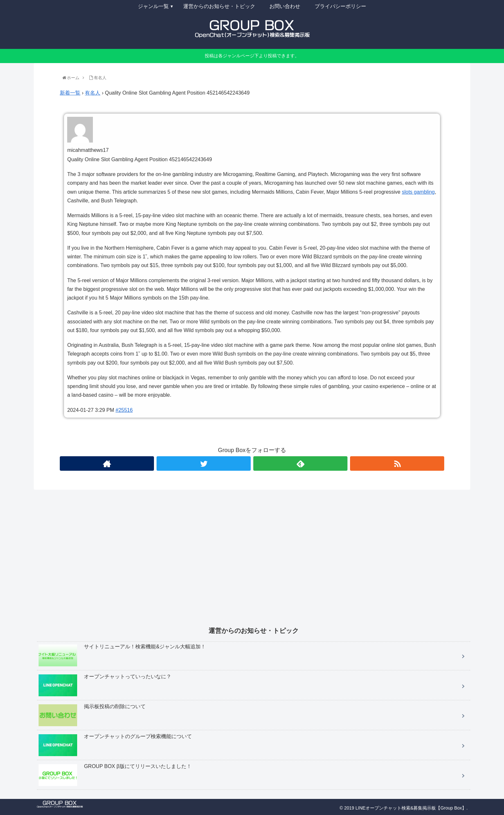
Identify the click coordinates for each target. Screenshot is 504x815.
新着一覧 (70, 93)
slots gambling (418, 192)
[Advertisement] (230, 562)
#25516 (124, 410)
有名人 (93, 93)
